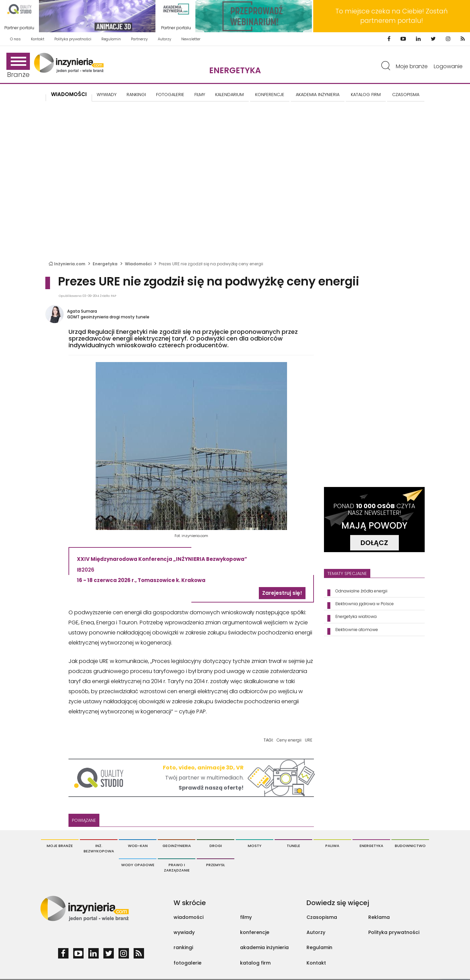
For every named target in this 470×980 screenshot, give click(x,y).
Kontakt (38, 39)
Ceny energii (289, 740)
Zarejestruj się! (282, 593)
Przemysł (216, 865)
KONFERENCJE (270, 95)
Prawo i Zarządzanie (177, 867)
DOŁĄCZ (374, 543)
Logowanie (448, 66)
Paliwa (332, 846)
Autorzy (164, 39)
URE (309, 740)
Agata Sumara (82, 311)
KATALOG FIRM (366, 95)
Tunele (293, 846)
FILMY (200, 95)
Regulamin (111, 39)
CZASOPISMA (406, 95)
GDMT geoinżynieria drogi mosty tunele (108, 317)
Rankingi (136, 95)
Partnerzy (139, 39)
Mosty (255, 846)
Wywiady (107, 95)
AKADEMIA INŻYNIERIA (318, 95)
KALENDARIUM (229, 95)
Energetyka (235, 70)
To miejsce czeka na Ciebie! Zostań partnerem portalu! (392, 16)
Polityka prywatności (73, 39)
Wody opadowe (138, 865)
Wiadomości (69, 94)
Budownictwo (410, 846)
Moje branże (412, 66)
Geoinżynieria (177, 846)
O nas (15, 39)
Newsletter (191, 39)
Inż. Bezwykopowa (99, 848)
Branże (18, 66)
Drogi (216, 846)
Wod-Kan (138, 846)
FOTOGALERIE (170, 95)
